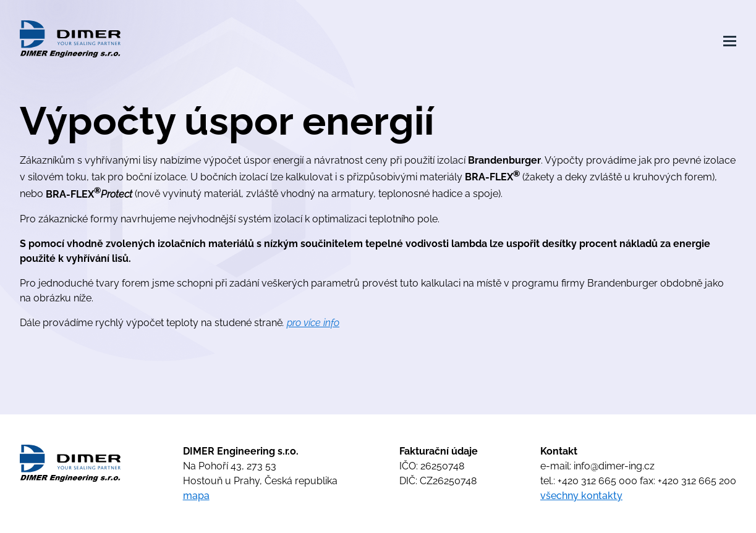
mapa (196, 496)
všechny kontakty (581, 496)
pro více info (313, 323)
